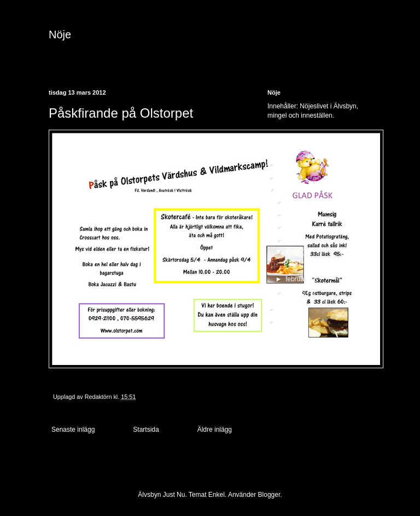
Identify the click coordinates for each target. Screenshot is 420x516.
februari (297, 279)
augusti (297, 201)
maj (292, 226)
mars (294, 252)
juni (291, 213)
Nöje (60, 34)
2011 (286, 308)
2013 (286, 177)
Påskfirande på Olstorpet (320, 263)
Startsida (146, 430)
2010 (286, 321)
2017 (286, 164)
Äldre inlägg (215, 430)
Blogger (269, 495)
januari (296, 292)
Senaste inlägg (73, 430)
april (293, 239)
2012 (286, 189)
